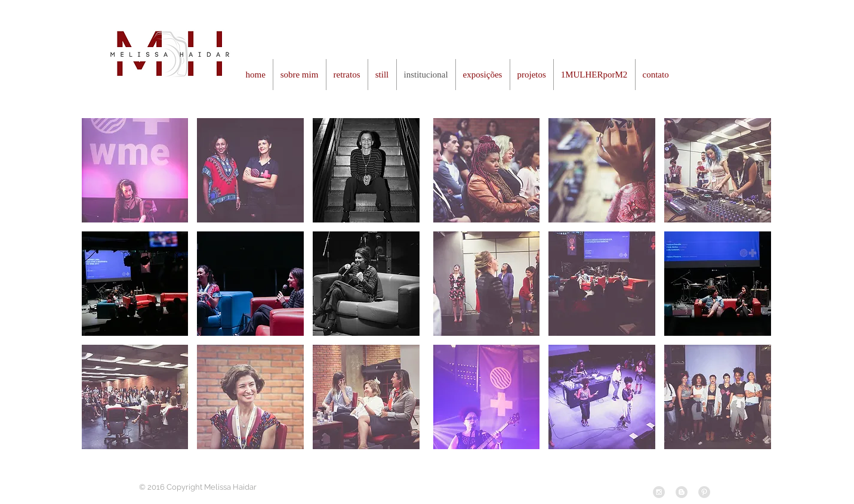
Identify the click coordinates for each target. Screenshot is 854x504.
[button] (135, 170)
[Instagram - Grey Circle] (659, 492)
